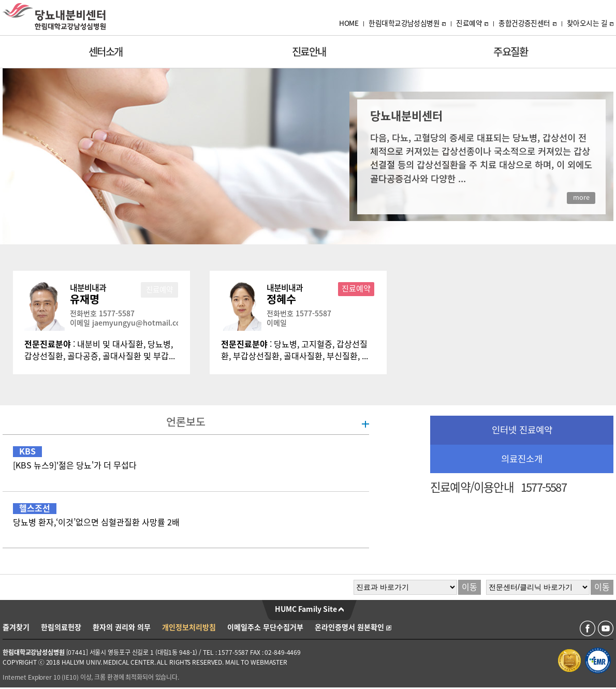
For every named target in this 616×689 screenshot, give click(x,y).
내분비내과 (88, 288)
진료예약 (472, 23)
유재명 (85, 299)
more (581, 197)
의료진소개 (522, 459)
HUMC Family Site (309, 609)
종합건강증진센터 (527, 23)
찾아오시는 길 (590, 23)
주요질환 (510, 52)
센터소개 (106, 52)
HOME (349, 23)
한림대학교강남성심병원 (407, 23)
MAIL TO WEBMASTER (256, 662)
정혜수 (281, 299)
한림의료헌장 (61, 627)
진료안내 (309, 52)
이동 (470, 587)
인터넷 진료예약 (522, 430)
